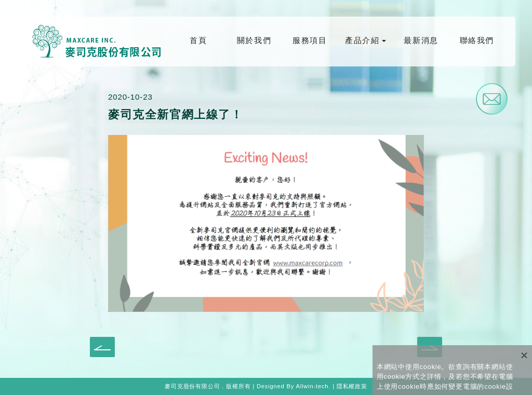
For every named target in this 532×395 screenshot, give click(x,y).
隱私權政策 (352, 386)
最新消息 (421, 40)
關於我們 (254, 40)
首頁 (198, 40)
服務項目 (310, 40)
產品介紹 (362, 40)
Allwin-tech (312, 386)
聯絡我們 (477, 40)
